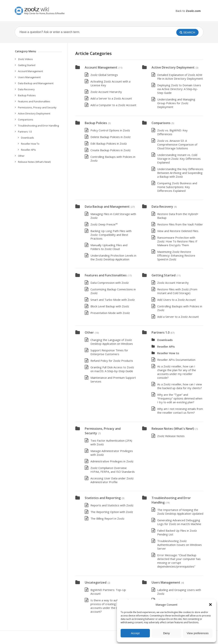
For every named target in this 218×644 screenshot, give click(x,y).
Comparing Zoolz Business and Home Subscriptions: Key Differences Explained (177, 187)
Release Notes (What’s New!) (34, 162)
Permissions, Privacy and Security (37, 107)
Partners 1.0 (161, 332)
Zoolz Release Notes (171, 436)
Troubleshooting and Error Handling (38, 126)
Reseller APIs (166, 346)
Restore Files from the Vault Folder (180, 224)
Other (89, 332)
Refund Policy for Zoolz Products (112, 361)
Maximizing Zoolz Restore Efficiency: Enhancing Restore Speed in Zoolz (176, 255)
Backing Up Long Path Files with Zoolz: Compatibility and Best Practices (111, 235)
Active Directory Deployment (173, 67)
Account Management (101, 67)
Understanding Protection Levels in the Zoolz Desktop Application (113, 257)
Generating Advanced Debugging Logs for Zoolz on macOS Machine (179, 522)
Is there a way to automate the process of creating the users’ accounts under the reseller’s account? (111, 606)
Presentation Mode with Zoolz (110, 313)
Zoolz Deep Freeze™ (104, 224)
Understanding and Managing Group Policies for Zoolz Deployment (176, 103)
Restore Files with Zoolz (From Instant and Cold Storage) (177, 291)
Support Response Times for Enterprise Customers (109, 352)
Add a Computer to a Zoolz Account (113, 105)
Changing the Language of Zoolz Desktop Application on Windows (112, 342)
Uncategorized (96, 582)
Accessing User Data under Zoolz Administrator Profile (112, 480)
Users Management (166, 582)
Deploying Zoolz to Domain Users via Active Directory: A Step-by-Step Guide (179, 89)
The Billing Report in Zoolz (107, 518)
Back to (188, 11)
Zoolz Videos (25, 59)
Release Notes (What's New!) (173, 429)
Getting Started (164, 275)
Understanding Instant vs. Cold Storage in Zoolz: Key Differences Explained (179, 159)
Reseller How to (168, 353)
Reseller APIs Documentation (176, 360)
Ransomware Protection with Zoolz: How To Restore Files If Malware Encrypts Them (177, 241)
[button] (210, 605)
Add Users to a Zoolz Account (176, 300)
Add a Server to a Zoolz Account (111, 98)
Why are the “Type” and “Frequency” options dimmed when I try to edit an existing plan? (180, 398)
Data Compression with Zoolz (110, 283)
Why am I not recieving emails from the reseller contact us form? (180, 411)
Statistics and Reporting (103, 498)
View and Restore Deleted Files (178, 231)
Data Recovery (162, 207)
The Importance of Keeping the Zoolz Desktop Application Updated (180, 512)
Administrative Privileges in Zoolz (112, 461)
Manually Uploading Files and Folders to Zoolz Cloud (109, 247)
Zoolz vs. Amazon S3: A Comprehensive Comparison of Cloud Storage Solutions (177, 144)
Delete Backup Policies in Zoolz (111, 137)
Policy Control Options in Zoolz (110, 130)
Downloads (165, 340)
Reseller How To (30, 144)
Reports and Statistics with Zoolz (112, 505)
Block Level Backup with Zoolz (110, 306)
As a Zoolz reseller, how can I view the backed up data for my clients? (180, 386)
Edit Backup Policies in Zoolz (109, 143)
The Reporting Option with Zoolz (112, 512)
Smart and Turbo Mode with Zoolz (113, 300)
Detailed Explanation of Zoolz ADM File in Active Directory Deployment (180, 77)
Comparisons (161, 123)
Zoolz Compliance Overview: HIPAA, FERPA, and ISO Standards (113, 470)
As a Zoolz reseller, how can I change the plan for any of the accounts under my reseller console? (177, 372)
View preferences (198, 633)
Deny (166, 633)
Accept (135, 633)
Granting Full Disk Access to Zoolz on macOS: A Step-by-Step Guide (112, 369)
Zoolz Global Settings (104, 75)
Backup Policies (96, 123)
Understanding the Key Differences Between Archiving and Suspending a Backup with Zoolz (180, 173)
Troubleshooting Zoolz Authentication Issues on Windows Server (179, 545)
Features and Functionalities (106, 275)
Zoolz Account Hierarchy (106, 92)
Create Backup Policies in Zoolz (111, 150)
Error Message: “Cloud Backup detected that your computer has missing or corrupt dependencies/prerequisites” (179, 561)
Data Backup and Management (107, 207)
